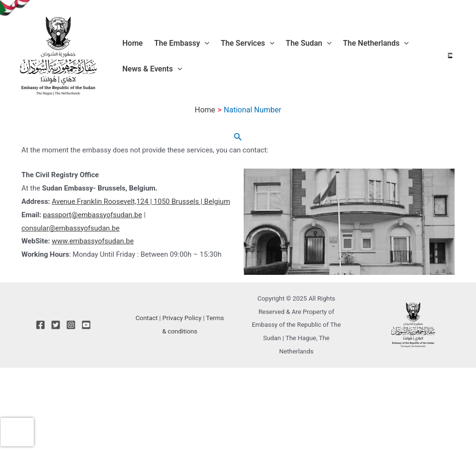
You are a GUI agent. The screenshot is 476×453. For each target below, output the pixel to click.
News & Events (152, 69)
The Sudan (308, 43)
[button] (238, 137)
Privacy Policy (182, 318)
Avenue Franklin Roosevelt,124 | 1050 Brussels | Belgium (141, 201)
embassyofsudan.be (102, 241)
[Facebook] (40, 325)
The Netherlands (376, 43)
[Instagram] (71, 325)
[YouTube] (86, 325)
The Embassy (182, 43)
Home (133, 43)
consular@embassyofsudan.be (70, 228)
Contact (147, 318)
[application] (205, 43)
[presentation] (17, 432)
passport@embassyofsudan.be (92, 215)
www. (61, 241)
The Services (248, 43)
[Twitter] (56, 325)
